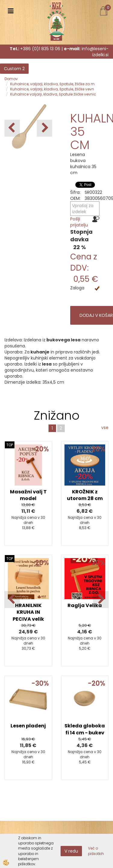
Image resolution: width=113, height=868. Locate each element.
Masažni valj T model (28, 495)
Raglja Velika (85, 605)
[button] (44, 128)
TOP (10, 445)
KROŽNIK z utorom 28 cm (85, 495)
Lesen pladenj (28, 726)
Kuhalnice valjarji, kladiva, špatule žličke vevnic (53, 94)
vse (105, 427)
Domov (11, 79)
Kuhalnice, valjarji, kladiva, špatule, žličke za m (52, 84)
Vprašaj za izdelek (83, 209)
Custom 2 (14, 69)
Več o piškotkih (96, 851)
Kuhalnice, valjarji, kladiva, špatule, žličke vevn (52, 89)
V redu (71, 851)
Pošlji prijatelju (79, 222)
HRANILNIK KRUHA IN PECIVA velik (28, 612)
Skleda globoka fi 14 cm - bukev (85, 729)
